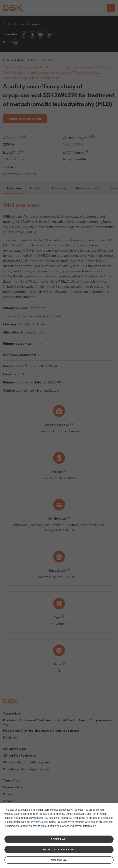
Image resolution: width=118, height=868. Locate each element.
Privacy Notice (39, 822)
